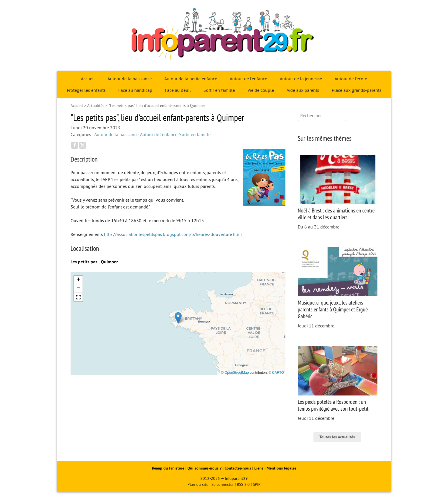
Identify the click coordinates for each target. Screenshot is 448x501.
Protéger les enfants (86, 90)
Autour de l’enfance (248, 79)
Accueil (88, 79)
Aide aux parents (303, 90)
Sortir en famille (219, 90)
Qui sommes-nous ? (205, 468)
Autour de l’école (351, 79)
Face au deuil (178, 90)
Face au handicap (135, 90)
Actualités (96, 106)
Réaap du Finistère (168, 468)
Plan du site (198, 485)
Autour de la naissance (130, 79)
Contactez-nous (238, 468)
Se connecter (223, 485)
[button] (178, 318)
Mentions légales (281, 468)
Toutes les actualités (337, 437)
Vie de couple (261, 90)
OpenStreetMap (237, 373)
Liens (259, 468)
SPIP (257, 485)
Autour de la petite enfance (191, 79)
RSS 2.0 (243, 485)
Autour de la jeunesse (301, 79)
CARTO (278, 373)
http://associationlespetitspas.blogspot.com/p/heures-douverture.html (173, 234)
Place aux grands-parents (357, 90)
